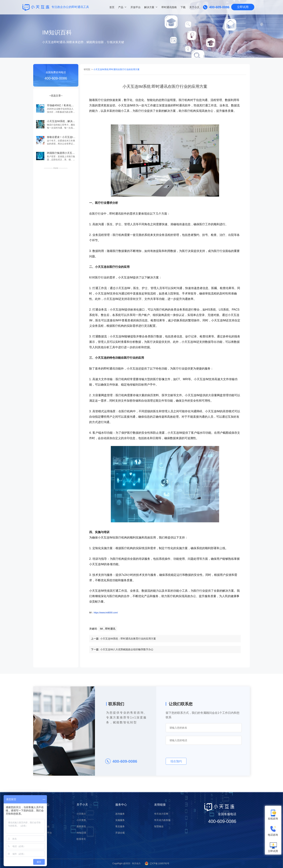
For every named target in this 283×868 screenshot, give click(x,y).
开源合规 (120, 832)
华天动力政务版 (163, 820)
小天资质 (82, 820)
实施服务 (120, 820)
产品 (121, 7)
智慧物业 (159, 826)
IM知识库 (82, 832)
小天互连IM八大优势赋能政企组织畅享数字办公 (127, 649)
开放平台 (136, 7)
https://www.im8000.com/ (106, 613)
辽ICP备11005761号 (159, 863)
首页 (112, 7)
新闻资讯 (82, 826)
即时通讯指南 (169, 7)
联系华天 (82, 838)
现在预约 (176, 761)
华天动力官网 (162, 814)
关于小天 (194, 7)
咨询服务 (120, 814)
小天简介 (82, 814)
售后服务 (120, 826)
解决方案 (149, 7)
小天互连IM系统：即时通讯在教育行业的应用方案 (128, 639)
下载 (183, 7)
